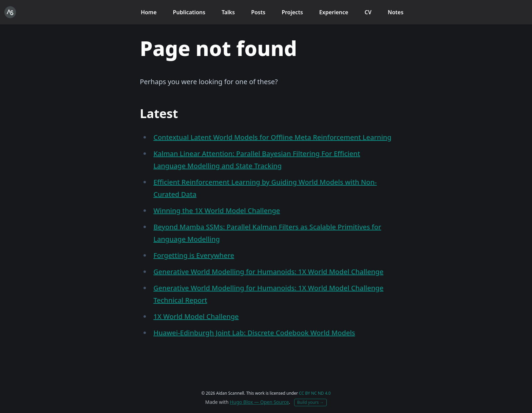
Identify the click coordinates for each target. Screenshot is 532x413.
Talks (228, 12)
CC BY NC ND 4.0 (315, 393)
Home (149, 12)
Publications (189, 12)
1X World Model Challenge (196, 316)
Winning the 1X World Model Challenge (217, 211)
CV (368, 12)
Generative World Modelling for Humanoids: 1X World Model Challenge (268, 272)
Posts (258, 12)
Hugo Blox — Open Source (259, 402)
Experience (334, 12)
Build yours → (311, 402)
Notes (396, 12)
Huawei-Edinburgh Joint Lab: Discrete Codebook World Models (254, 333)
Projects (292, 12)
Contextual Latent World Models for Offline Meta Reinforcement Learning (272, 137)
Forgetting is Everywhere (194, 255)
